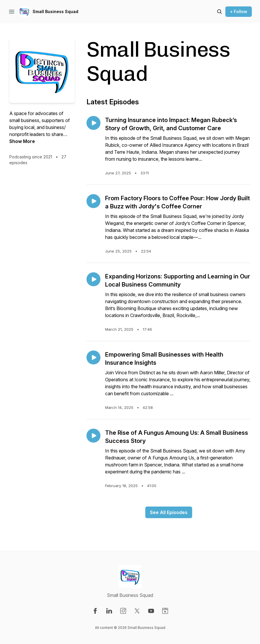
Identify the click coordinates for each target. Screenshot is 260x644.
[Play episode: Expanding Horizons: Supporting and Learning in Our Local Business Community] (93, 279)
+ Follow (239, 11)
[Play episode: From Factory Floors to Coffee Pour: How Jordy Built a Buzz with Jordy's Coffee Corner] (93, 201)
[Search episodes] (220, 12)
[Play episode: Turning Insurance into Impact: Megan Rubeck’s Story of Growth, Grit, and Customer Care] (93, 123)
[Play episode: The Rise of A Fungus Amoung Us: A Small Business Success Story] (93, 436)
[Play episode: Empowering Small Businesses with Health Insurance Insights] (93, 357)
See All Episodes (169, 512)
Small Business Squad (55, 11)
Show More (22, 141)
